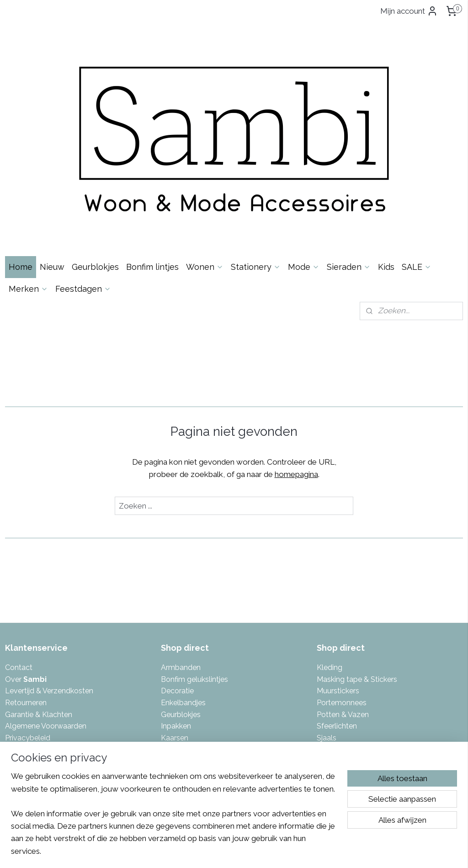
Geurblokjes (95, 139)
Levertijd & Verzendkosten (49, 563)
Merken (28, 161)
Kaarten (174, 622)
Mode (304, 139)
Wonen (205, 139)
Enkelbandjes (183, 575)
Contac (17, 540)
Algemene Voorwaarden (46, 598)
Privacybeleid (28, 610)
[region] (174, 819)
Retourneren (26, 575)
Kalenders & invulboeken (202, 634)
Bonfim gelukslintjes (194, 552)
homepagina (296, 347)
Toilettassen (337, 645)
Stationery (256, 139)
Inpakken (176, 598)
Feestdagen (83, 161)
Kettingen (177, 645)
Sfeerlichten (337, 598)
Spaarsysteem (29, 622)
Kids (386, 139)
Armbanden (181, 540)
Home (21, 139)
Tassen (329, 622)
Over (26, 552)
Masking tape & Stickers (357, 552)
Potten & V (335, 587)
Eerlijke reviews (30, 634)
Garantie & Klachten (39, 587)
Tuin (324, 657)
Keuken (173, 657)
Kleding (330, 540)
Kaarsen (175, 610)
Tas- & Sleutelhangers (354, 634)
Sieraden (349, 139)
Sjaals (327, 610)
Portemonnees (342, 575)
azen (361, 587)
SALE (417, 139)
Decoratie (177, 563)
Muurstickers (338, 563)
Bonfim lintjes (152, 139)
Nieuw (52, 139)
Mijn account (409, 11)
